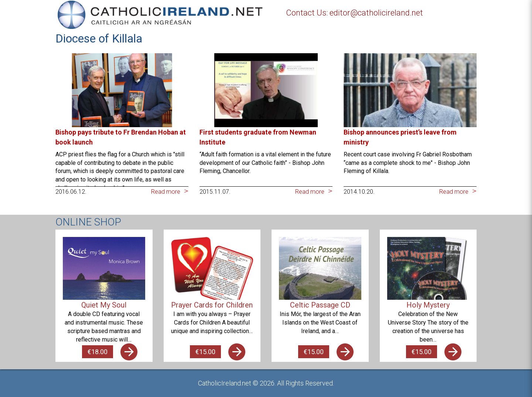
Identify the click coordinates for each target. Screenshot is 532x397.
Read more (166, 192)
